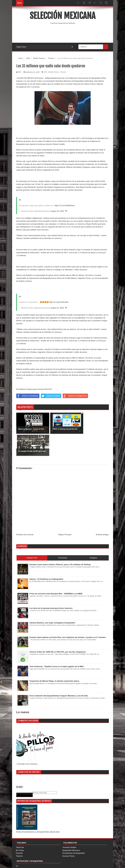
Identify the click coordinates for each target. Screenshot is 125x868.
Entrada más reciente (25, 512)
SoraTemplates (31, 863)
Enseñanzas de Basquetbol (74, 831)
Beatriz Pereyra (54, 72)
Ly (17, 844)
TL (17, 852)
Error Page (103, 863)
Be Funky (20, 828)
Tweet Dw (20, 825)
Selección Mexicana (63, 16)
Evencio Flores (69, 834)
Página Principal (65, 512)
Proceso (63, 72)
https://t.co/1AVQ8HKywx (65, 205)
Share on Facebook (27, 396)
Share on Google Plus (75, 396)
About (84, 863)
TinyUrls (19, 834)
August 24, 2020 (57, 211)
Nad (18, 847)
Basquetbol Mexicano (71, 828)
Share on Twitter (50, 396)
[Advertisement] (67, 34)
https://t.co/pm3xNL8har (59, 302)
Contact (93, 863)
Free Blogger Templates (58, 863)
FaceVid (19, 831)
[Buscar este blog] (45, 771)
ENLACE (48, 389)
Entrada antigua (102, 512)
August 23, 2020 (57, 308)
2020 (45, 72)
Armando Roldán (69, 825)
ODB (18, 849)
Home (76, 863)
